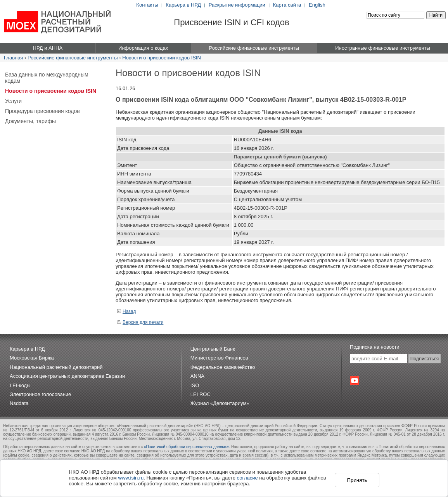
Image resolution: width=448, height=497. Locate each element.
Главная (13, 58)
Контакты (147, 5)
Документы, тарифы (30, 121)
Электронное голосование (40, 394)
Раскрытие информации (237, 5)
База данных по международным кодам (47, 78)
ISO (195, 385)
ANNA (197, 376)
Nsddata (19, 403)
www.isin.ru (131, 478)
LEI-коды (20, 385)
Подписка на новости (375, 347)
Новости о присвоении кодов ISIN (162, 58)
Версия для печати (140, 322)
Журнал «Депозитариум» (220, 403)
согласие (247, 478)
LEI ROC (201, 394)
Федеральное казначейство (223, 367)
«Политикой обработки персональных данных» (186, 447)
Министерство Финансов (219, 358)
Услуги (13, 101)
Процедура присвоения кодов (42, 111)
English (317, 5)
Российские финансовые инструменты (73, 58)
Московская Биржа (32, 358)
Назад (126, 311)
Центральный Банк (213, 349)
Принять (357, 480)
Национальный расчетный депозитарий (56, 367)
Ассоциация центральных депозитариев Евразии (67, 376)
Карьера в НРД (183, 5)
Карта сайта (287, 5)
